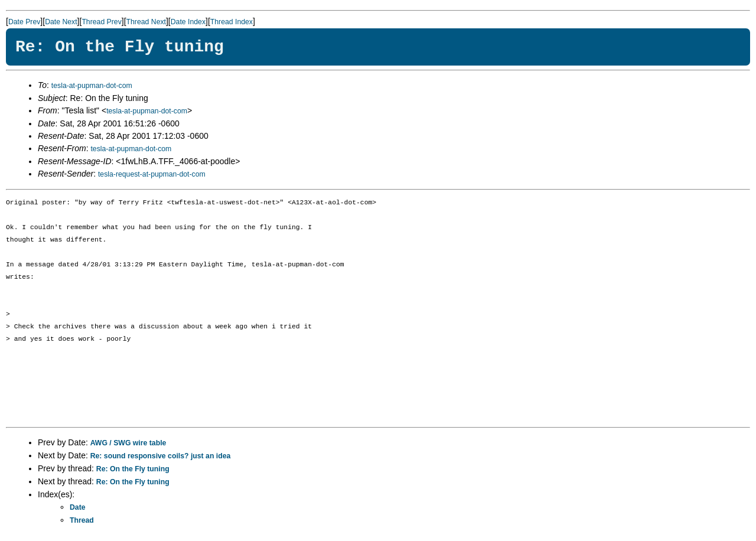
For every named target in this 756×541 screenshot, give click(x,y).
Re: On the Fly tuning (133, 469)
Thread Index (232, 22)
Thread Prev (101, 22)
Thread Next (146, 22)
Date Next (61, 22)
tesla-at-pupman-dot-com (92, 86)
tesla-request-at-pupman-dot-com (152, 174)
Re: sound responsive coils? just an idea (161, 456)
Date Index (188, 22)
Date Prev (24, 22)
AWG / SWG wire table (128, 443)
